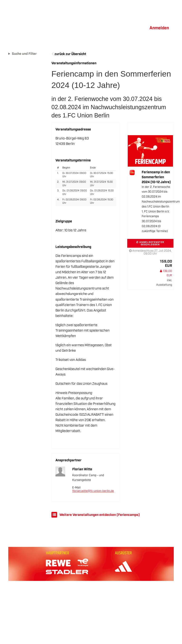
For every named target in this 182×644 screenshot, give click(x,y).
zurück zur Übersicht (70, 54)
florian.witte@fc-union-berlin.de (93, 491)
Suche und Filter (24, 54)
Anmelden (159, 28)
